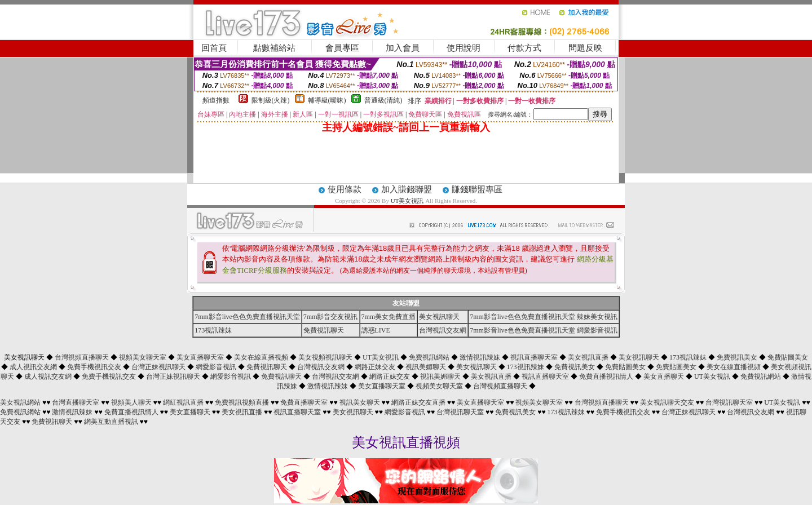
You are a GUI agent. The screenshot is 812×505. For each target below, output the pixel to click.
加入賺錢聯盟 (407, 189)
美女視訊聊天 (439, 317)
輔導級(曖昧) (327, 100)
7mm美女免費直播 (389, 317)
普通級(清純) (383, 100)
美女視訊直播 (588, 357)
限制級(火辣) (271, 100)
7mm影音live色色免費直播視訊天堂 (247, 317)
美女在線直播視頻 (261, 357)
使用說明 (464, 48)
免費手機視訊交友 (94, 367)
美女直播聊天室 (200, 357)
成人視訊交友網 (33, 367)
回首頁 (214, 48)
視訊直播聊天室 (534, 357)
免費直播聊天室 (304, 402)
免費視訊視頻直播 (242, 402)
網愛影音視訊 (216, 367)
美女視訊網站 (20, 402)
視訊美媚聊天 (426, 367)
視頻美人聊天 (131, 402)
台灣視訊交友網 (443, 330)
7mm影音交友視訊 (331, 317)
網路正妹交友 (375, 367)
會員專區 (342, 48)
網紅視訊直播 (183, 402)
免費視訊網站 (429, 357)
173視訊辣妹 (213, 330)
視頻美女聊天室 (143, 357)
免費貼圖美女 (788, 357)
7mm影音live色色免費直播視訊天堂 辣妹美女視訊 (544, 317)
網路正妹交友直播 (418, 402)
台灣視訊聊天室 (729, 402)
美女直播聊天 (664, 376)
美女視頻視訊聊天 (325, 357)
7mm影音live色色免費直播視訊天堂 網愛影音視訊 (544, 330)
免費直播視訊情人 (606, 376)
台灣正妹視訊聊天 (158, 367)
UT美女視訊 (407, 201)
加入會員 (403, 48)
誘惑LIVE (376, 330)
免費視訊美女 (737, 357)
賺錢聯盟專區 (477, 189)
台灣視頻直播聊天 (82, 357)
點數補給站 (274, 48)
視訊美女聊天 (360, 402)
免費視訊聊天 (324, 330)
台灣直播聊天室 (76, 402)
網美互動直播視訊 (111, 422)
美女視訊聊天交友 (667, 402)
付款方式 (524, 48)
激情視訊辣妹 (480, 357)
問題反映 (585, 48)
